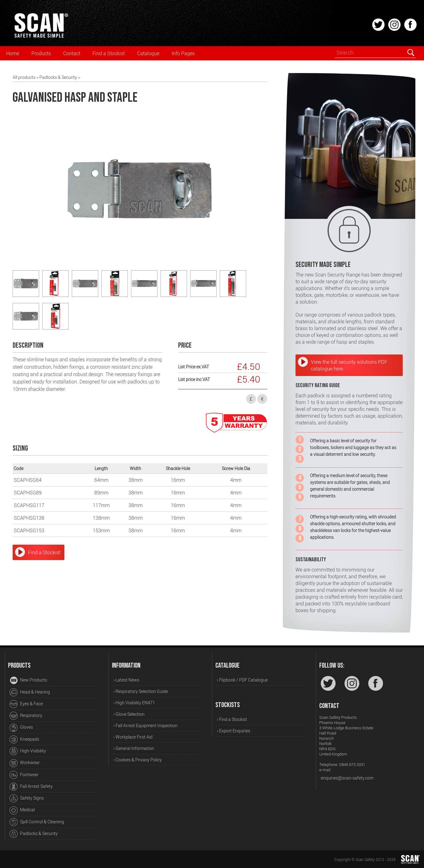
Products (41, 53)
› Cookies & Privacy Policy (138, 760)
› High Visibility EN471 (134, 703)
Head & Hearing (30, 692)
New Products (28, 681)
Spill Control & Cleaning (37, 822)
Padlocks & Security (58, 77)
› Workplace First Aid (133, 737)
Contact (72, 53)
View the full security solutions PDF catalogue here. (349, 365)
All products (24, 77)
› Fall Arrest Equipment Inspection (145, 725)
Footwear (24, 775)
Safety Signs (27, 798)
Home (13, 53)
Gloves (21, 728)
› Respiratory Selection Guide (141, 691)
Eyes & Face (26, 704)
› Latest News (126, 680)
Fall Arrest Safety (31, 787)
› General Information (134, 748)
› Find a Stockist (232, 719)
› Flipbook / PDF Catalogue (242, 680)
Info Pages (183, 53)
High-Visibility (28, 751)
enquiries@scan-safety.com (347, 778)
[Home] (41, 37)
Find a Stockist (109, 53)
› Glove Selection (129, 714)
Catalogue (148, 53)
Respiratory (26, 716)
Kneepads (24, 739)
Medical (22, 810)
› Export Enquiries (234, 731)
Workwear (25, 763)
